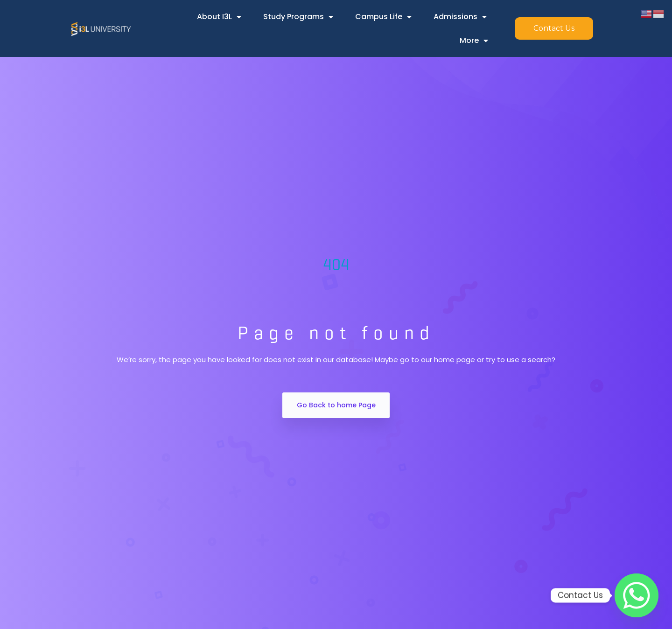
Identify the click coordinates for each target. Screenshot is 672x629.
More (474, 41)
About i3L (219, 17)
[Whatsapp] (637, 595)
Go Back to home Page (336, 405)
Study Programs (298, 17)
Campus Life (383, 17)
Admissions (460, 17)
